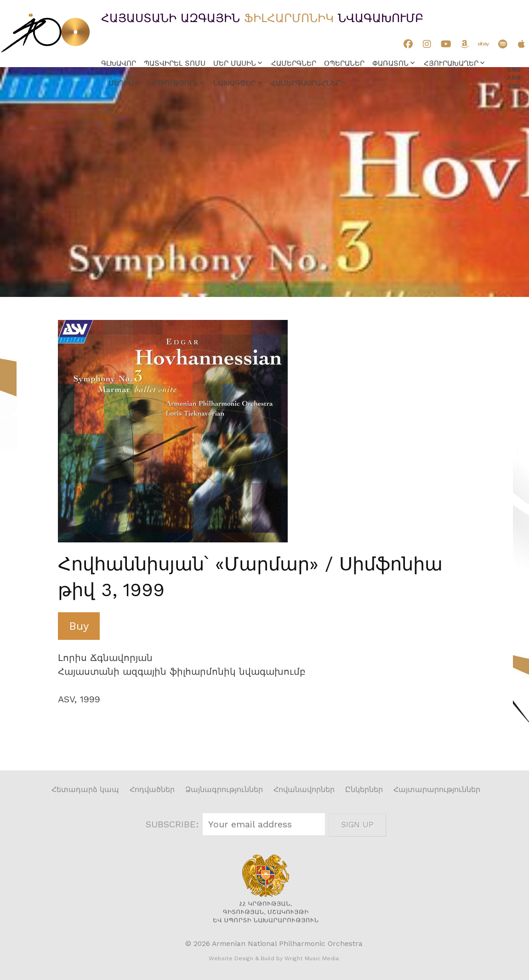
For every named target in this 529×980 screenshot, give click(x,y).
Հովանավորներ (304, 789)
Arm (514, 78)
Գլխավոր (119, 63)
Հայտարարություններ (437, 789)
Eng (514, 70)
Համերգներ (294, 63)
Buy (79, 626)
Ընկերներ (364, 789)
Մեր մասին (235, 63)
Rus (514, 86)
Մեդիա (121, 83)
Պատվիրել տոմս (175, 63)
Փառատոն (390, 63)
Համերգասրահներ (306, 83)
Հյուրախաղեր (451, 63)
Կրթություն (173, 83)
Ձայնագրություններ (224, 789)
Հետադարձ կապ (85, 789)
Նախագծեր (234, 83)
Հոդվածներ (152, 789)
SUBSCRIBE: (173, 824)
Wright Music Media (312, 958)
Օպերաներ (344, 63)
